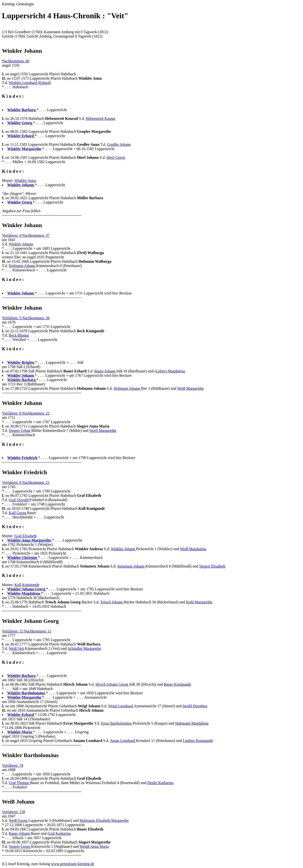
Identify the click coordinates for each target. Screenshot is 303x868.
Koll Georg (18, 513)
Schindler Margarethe (84, 648)
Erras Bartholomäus (117, 723)
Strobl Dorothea (195, 706)
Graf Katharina (59, 833)
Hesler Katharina (160, 783)
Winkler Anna (25, 181)
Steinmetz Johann (131, 566)
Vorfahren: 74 (12, 765)
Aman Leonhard (123, 741)
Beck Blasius (19, 335)
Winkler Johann (21, 244)
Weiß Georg (19, 820)
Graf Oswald (19, 500)
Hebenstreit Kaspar (101, 118)
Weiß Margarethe (190, 388)
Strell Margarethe (103, 431)
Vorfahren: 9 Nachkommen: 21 (26, 482)
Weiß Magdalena (193, 549)
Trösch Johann (112, 602)
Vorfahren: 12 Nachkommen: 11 (27, 631)
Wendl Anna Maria (94, 846)
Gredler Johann (119, 144)
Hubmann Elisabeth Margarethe (104, 820)
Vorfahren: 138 (13, 812)
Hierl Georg (116, 157)
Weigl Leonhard (121, 706)
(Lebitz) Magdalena (170, 371)
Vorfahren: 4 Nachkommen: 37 (26, 235)
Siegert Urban (20, 431)
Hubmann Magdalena (192, 723)
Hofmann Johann (23, 266)
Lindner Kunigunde (198, 741)
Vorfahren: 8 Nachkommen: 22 (26, 413)
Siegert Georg (20, 846)
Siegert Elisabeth (212, 566)
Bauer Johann (105, 371)
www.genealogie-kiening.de (72, 864)
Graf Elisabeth (26, 536)
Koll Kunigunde (27, 585)
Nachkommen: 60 (16, 61)
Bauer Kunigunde (177, 684)
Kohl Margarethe (199, 602)
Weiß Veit (17, 648)
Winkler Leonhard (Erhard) (30, 83)
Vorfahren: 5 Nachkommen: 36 (26, 318)
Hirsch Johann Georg (112, 684)
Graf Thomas (20, 783)
